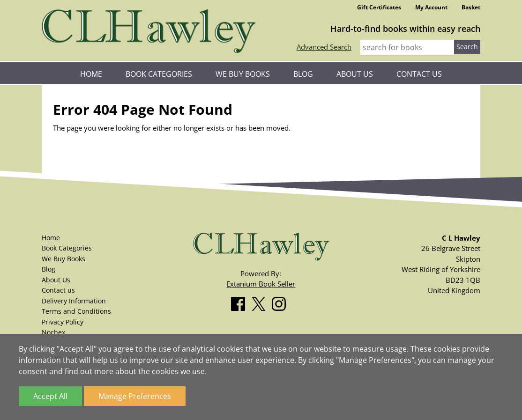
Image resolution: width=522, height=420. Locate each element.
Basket (471, 7)
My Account (431, 7)
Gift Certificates (379, 7)
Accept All (50, 396)
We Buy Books (243, 74)
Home (91, 74)
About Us (355, 74)
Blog (303, 74)
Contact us (419, 74)
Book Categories (159, 74)
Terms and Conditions (76, 311)
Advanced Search (324, 47)
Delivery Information (74, 301)
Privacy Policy (63, 322)
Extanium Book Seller (261, 284)
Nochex (53, 332)
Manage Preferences (135, 396)
